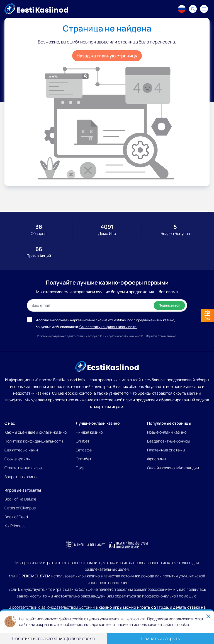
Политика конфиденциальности (34, 441)
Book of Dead (16, 517)
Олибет (83, 441)
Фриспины (156, 459)
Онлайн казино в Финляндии (173, 468)
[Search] (193, 9)
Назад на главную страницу (107, 56)
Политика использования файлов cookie (54, 638)
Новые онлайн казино (167, 432)
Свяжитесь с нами (21, 450)
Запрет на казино (20, 477)
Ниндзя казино (89, 432)
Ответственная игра (23, 468)
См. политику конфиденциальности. (108, 327)
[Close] (208, 616)
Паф (80, 468)
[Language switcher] (182, 9)
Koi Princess (15, 526)
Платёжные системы (166, 450)
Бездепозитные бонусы (168, 441)
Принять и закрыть (160, 638)
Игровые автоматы (23, 490)
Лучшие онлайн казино (98, 423)
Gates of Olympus (20, 508)
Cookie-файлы (17, 459)
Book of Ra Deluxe (20, 499)
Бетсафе (84, 450)
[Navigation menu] (204, 9)
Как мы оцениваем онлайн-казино (36, 432)
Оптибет (84, 459)
